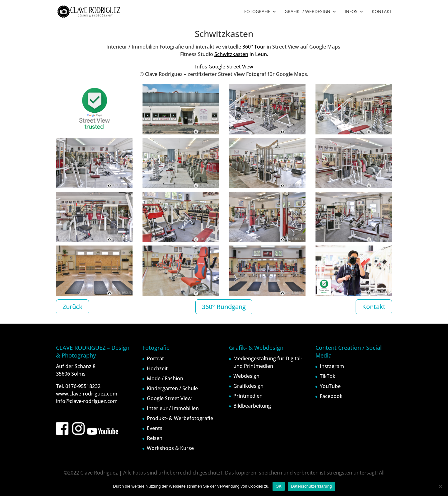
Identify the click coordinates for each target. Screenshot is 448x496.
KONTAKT (382, 12)
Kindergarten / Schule (172, 388)
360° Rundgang (224, 307)
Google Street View (231, 67)
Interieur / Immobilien (173, 408)
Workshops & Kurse (170, 448)
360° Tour (254, 47)
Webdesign (246, 376)
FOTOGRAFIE (257, 12)
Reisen (155, 438)
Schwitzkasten (231, 54)
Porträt (155, 358)
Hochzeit (157, 368)
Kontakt (374, 307)
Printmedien (248, 396)
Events (155, 428)
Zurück (72, 307)
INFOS (351, 12)
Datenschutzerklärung (311, 486)
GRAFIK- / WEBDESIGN (308, 12)
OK (279, 486)
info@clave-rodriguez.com (87, 401)
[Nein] (440, 486)
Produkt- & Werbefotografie (180, 418)
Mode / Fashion (165, 378)
